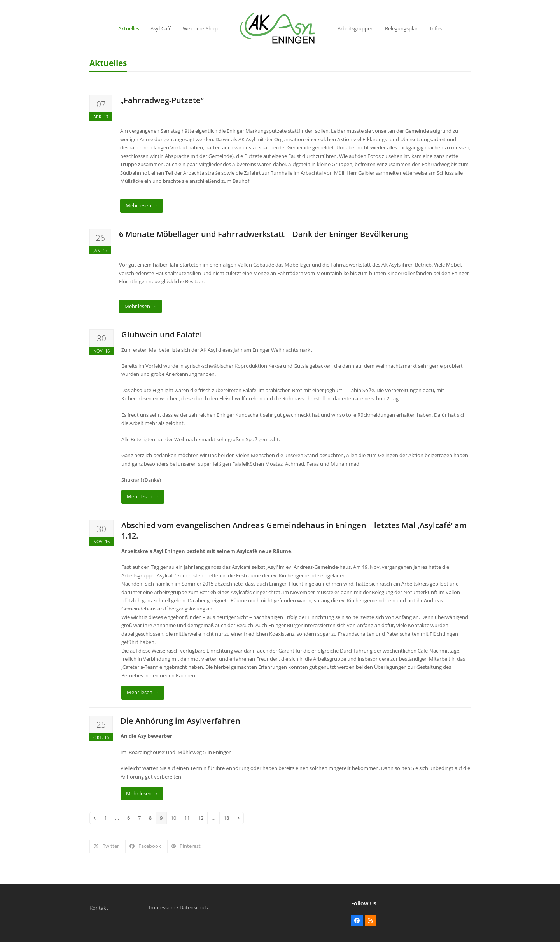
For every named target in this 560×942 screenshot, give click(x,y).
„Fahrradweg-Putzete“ (162, 100)
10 (175, 818)
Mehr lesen (142, 205)
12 (202, 818)
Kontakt (99, 908)
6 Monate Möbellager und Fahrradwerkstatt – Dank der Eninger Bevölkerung (263, 234)
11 (189, 818)
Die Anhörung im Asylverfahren (180, 721)
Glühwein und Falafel (162, 334)
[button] (106, 846)
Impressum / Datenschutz (179, 907)
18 (228, 818)
